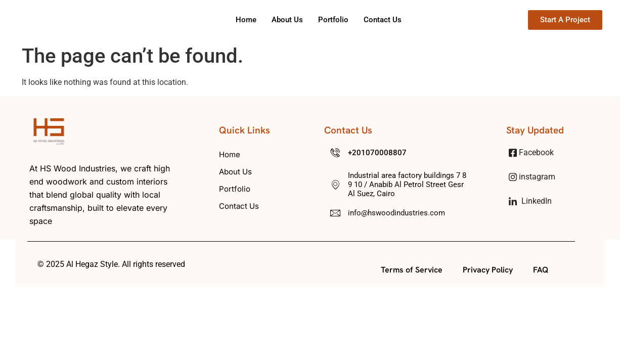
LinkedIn (530, 201)
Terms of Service (412, 270)
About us (287, 20)
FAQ (541, 270)
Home (246, 20)
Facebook (531, 153)
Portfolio (333, 20)
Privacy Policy (488, 270)
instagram (532, 177)
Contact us (383, 20)
